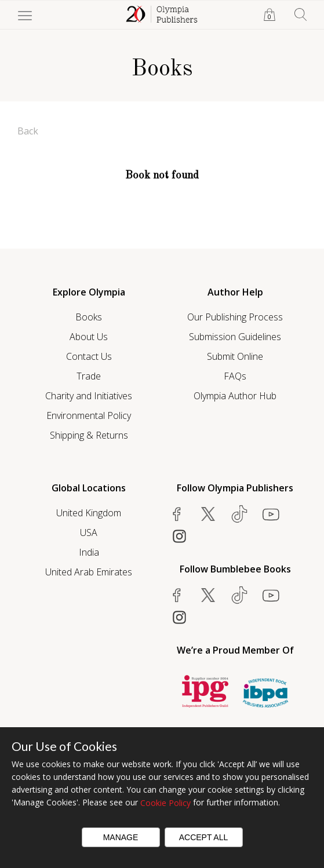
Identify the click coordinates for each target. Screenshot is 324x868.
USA (89, 533)
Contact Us (89, 356)
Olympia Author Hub (235, 396)
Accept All (204, 837)
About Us (89, 337)
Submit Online (235, 356)
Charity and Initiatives (89, 396)
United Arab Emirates (89, 572)
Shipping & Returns (89, 435)
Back (28, 131)
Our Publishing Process (235, 317)
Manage (121, 837)
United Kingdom (89, 513)
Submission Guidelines (235, 337)
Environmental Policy (89, 415)
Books (89, 317)
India (89, 552)
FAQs (235, 376)
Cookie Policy (165, 803)
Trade (89, 376)
